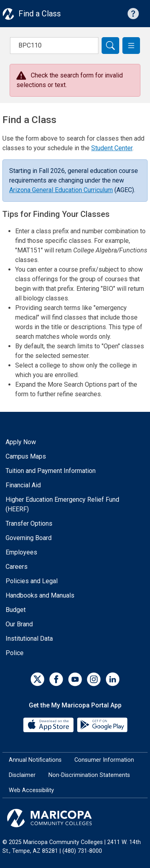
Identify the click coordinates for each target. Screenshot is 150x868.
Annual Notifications (35, 760)
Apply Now (21, 442)
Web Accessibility (31, 790)
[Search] (110, 46)
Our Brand (19, 624)
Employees (21, 552)
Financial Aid (23, 485)
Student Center (112, 148)
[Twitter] (37, 679)
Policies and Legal (32, 581)
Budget (16, 610)
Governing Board (29, 538)
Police (15, 653)
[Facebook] (56, 679)
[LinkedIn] (113, 679)
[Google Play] (102, 724)
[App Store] (49, 724)
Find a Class (40, 14)
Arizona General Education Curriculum (61, 190)
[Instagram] (94, 679)
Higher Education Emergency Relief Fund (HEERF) (62, 504)
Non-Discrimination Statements (89, 775)
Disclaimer (22, 775)
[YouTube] (75, 679)
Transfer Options (29, 523)
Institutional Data (29, 639)
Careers (17, 567)
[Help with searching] (133, 14)
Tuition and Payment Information (51, 471)
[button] (131, 46)
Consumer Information (104, 760)
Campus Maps (26, 456)
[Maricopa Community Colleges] (75, 818)
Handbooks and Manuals (40, 595)
